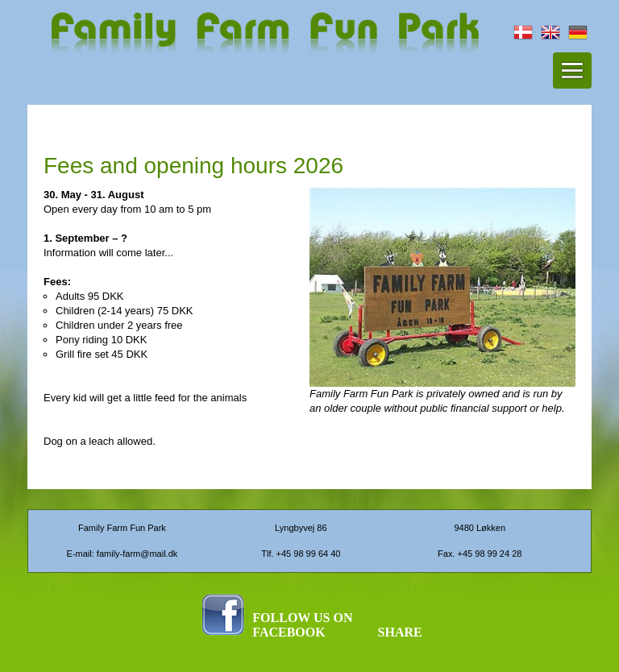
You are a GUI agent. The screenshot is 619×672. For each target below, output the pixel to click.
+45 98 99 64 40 (309, 554)
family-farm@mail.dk (137, 554)
